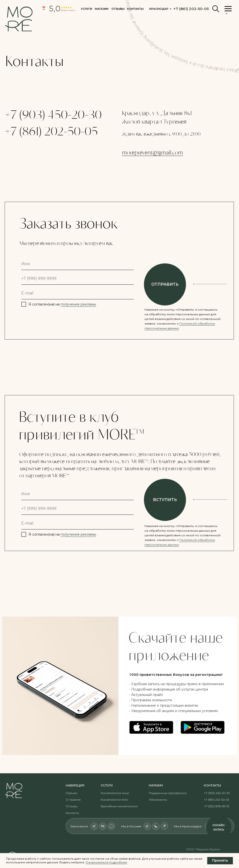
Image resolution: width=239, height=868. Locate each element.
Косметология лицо (115, 793)
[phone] (77, 279)
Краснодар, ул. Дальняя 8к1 (157, 113)
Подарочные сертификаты (168, 793)
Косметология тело (114, 800)
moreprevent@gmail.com (152, 152)
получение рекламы (78, 304)
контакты (135, 9)
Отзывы (118, 9)
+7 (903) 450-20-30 (53, 114)
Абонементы (158, 800)
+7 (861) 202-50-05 (51, 131)
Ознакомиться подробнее (106, 862)
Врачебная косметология (119, 806)
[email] (77, 293)
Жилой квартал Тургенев (154, 121)
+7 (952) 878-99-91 (217, 806)
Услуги (87, 9)
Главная (71, 793)
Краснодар (159, 9)
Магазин (102, 9)
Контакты (72, 813)
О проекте (73, 800)
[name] (77, 264)
